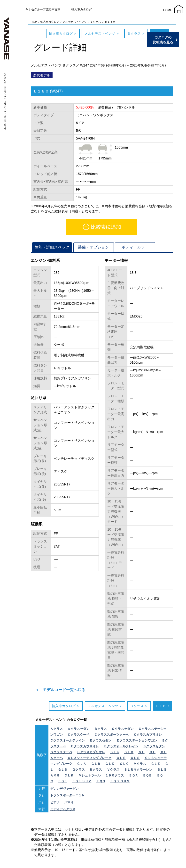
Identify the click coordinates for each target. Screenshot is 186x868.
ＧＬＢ (96, 764)
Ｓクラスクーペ (61, 752)
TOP (34, 22)
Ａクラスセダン (78, 729)
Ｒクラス (96, 770)
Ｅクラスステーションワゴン (137, 740)
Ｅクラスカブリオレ (85, 746)
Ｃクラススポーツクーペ (112, 735)
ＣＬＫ (69, 775)
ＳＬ (141, 752)
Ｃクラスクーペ (78, 735)
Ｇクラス (78, 770)
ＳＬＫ (115, 752)
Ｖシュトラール (89, 775)
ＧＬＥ (156, 764)
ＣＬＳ (135, 758)
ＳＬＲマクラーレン (138, 770)
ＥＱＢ (147, 775)
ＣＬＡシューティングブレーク (89, 758)
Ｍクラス (140, 764)
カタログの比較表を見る (163, 40)
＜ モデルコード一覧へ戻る (60, 690)
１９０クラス (115, 775)
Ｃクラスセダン (122, 729)
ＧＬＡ (81, 764)
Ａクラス (56, 729)
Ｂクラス (96, 22)
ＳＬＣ (129, 752)
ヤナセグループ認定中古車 (43, 9)
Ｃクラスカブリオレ (148, 735)
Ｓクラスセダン (154, 746)
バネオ (69, 802)
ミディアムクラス (63, 809)
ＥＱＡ (133, 775)
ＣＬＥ (121, 758)
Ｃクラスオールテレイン (67, 740)
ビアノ (55, 802)
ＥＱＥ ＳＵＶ (82, 781)
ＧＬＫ (110, 764)
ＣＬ (152, 752)
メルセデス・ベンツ (75, 22)
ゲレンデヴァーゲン (64, 789)
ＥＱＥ (62, 781)
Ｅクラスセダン (100, 740)
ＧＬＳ (63, 770)
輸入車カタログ (82, 9)
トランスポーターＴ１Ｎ (67, 795)
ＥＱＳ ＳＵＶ (120, 781)
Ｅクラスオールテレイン (121, 746)
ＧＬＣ (124, 764)
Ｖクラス (113, 770)
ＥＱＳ (101, 781)
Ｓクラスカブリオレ (91, 752)
